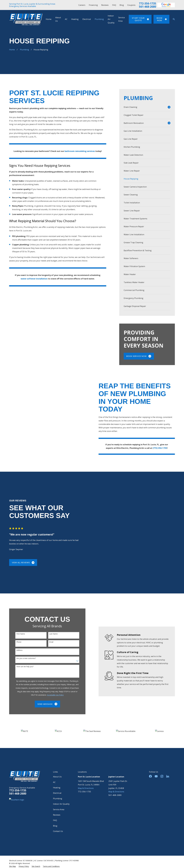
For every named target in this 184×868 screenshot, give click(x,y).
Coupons (131, 5)
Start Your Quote (140, 19)
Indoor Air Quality (61, 791)
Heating (57, 774)
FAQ (114, 5)
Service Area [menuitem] (122, 19)
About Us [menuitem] (58, 19)
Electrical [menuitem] (87, 19)
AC (54, 769)
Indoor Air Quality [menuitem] (111, 19)
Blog (122, 5)
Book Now (162, 19)
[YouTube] (156, 763)
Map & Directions (86, 775)
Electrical (57, 780)
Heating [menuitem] (75, 19)
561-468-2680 (148, 7)
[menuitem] (145, 107)
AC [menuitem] (66, 19)
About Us (57, 763)
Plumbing (58, 785)
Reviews (105, 5)
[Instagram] (162, 763)
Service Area (59, 796)
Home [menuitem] (49, 19)
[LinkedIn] (168, 763)
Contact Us (58, 818)
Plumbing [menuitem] (99, 19)
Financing (93, 5)
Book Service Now (139, 356)
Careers (82, 5)
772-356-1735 (148, 3)
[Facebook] (150, 763)
